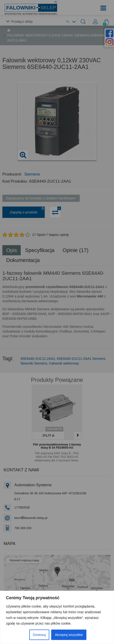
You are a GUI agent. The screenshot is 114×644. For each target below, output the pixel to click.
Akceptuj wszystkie (69, 635)
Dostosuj (39, 635)
